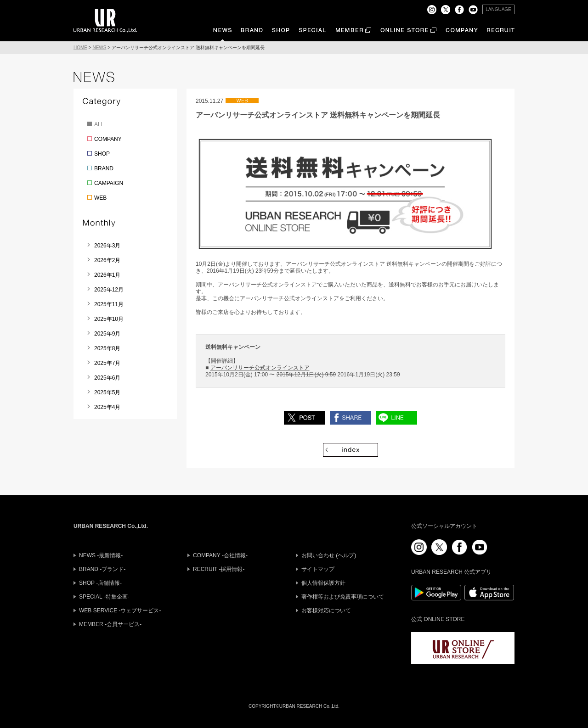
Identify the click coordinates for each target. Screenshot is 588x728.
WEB (100, 198)
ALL (99, 124)
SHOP (102, 154)
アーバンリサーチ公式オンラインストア (260, 368)
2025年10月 (109, 319)
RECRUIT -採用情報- (219, 569)
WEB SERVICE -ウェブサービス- (120, 610)
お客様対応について (326, 610)
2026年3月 (107, 246)
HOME (80, 48)
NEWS (99, 48)
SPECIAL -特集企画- (104, 597)
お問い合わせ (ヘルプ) (329, 555)
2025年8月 (107, 348)
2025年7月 (107, 363)
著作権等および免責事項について (343, 597)
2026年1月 (107, 275)
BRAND (104, 168)
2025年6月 (107, 378)
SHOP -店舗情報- (100, 583)
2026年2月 (107, 260)
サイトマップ (318, 569)
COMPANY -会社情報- (220, 555)
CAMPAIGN (109, 183)
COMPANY (108, 139)
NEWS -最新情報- (101, 555)
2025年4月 (107, 407)
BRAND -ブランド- (102, 569)
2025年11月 (109, 304)
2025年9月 (107, 334)
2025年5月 (107, 392)
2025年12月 (109, 290)
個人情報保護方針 (323, 583)
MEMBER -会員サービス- (110, 624)
